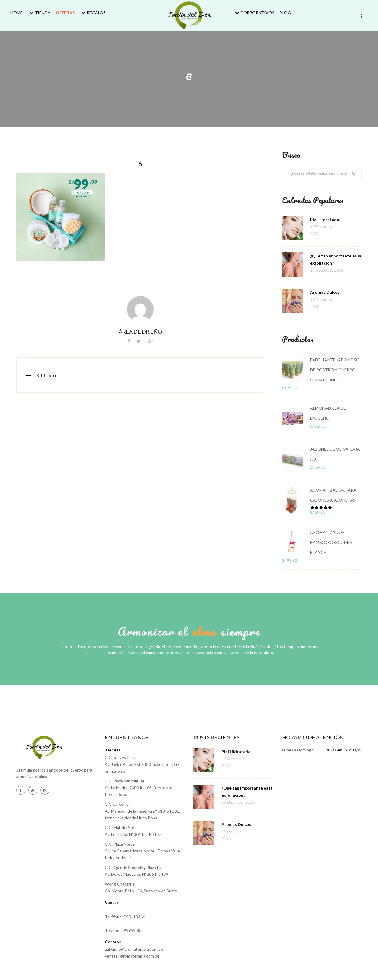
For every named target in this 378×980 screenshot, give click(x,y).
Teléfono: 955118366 (125, 917)
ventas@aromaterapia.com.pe (132, 956)
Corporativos (254, 13)
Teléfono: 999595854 (125, 930)
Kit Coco (46, 375)
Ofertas (65, 13)
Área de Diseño (140, 332)
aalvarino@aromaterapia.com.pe (134, 949)
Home (17, 13)
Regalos (93, 13)
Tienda (39, 13)
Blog (285, 13)
